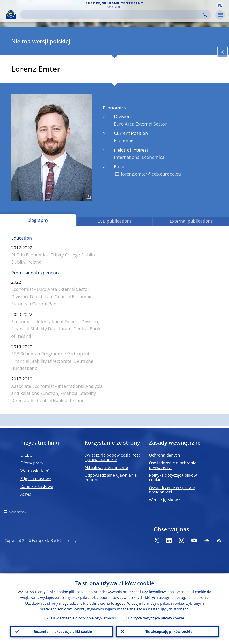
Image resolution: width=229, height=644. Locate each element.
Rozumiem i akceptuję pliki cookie (62, 631)
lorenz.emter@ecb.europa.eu (151, 174)
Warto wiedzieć (35, 471)
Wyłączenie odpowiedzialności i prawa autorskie (113, 457)
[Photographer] (88, 197)
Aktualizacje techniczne (106, 467)
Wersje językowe (164, 500)
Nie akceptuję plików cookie (167, 631)
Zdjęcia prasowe (36, 478)
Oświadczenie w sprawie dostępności (172, 490)
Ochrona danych (164, 455)
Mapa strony (17, 512)
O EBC (26, 455)
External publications (191, 221)
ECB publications (115, 221)
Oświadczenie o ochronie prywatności (173, 465)
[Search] (112, 15)
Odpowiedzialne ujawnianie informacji (111, 477)
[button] (220, 5)
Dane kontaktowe (37, 486)
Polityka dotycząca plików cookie (173, 477)
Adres (26, 494)
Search (205, 15)
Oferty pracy (32, 463)
